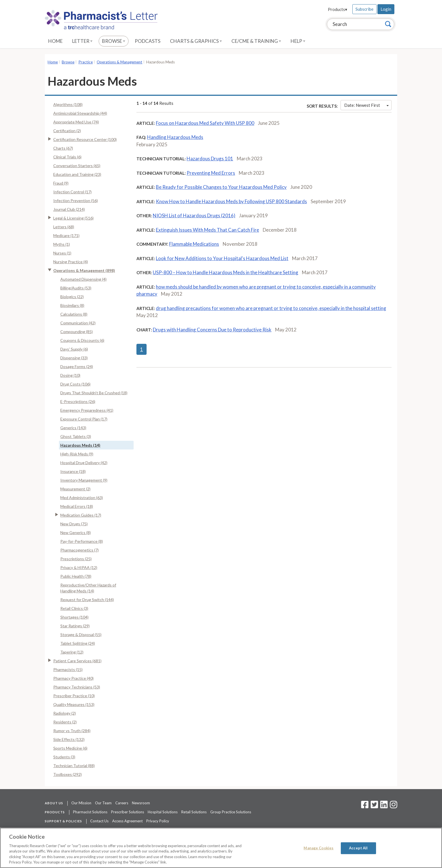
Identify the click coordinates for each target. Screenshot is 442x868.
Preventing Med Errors (211, 173)
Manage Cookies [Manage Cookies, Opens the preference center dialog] (319, 848)
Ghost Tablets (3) (76, 436)
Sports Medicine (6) (70, 748)
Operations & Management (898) (84, 270)
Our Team (103, 803)
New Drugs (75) (74, 524)
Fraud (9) (61, 183)
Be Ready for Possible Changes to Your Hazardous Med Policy (221, 187)
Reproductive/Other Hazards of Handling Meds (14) (88, 588)
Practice (86, 62)
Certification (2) (67, 131)
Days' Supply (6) (74, 349)
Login (386, 9)
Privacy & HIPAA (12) (79, 567)
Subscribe (364, 9)
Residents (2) (65, 722)
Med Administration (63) (82, 498)
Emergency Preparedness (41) (87, 410)
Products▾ (338, 9)
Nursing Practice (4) (71, 262)
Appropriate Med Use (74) (76, 122)
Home (55, 41)
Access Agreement (127, 821)
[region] (221, 848)
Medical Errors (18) (77, 506)
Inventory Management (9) (84, 480)
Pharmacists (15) (68, 669)
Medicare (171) (66, 235)
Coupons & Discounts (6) (82, 340)
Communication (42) (78, 323)
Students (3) (64, 757)
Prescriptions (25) (76, 559)
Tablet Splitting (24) (78, 643)
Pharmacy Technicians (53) (77, 687)
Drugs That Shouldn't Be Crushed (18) (94, 393)
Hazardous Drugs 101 (210, 159)
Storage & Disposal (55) (81, 635)
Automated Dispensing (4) (83, 279)
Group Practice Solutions (231, 812)
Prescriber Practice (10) (74, 696)
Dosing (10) (70, 375)
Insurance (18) (73, 471)
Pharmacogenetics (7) (79, 550)
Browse (114, 41)
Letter (82, 41)
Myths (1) (62, 244)
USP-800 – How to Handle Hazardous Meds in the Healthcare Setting (226, 272)
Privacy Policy (158, 821)
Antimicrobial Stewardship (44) (80, 113)
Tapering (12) (72, 652)
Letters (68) (64, 227)
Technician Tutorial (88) (74, 766)
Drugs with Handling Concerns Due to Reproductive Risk (212, 330)
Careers (122, 803)
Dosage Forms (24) (77, 367)
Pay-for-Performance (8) (82, 541)
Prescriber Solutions (128, 812)
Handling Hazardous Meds (175, 137)
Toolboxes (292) (68, 774)
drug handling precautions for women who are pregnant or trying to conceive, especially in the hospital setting (271, 308)
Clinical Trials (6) (67, 157)
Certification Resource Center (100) (85, 139)
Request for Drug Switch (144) (87, 600)
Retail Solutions (194, 812)
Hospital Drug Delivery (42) (84, 463)
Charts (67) (63, 148)
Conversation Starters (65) (77, 166)
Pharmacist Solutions (90, 812)
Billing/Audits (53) (76, 288)
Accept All (358, 848)
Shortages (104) (74, 617)
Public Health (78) (76, 576)
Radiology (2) (65, 713)
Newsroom (141, 803)
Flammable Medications (194, 244)
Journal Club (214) (69, 209)
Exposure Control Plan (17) (84, 419)
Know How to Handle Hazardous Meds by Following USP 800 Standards (231, 201)
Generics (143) (73, 428)
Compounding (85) (77, 332)
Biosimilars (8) (72, 305)
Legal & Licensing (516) (73, 218)
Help (298, 41)
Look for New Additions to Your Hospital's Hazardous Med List (222, 258)
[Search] (388, 24)
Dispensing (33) (74, 358)
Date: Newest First (366, 105)
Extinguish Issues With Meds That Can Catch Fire (207, 230)
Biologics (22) (72, 297)
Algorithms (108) (68, 104)
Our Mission (81, 803)
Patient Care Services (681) (77, 661)
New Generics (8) (76, 532)
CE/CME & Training (256, 41)
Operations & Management (120, 62)
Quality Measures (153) (74, 704)
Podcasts (148, 41)
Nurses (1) (62, 253)
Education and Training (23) (77, 174)
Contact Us (99, 821)
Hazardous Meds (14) (80, 445)
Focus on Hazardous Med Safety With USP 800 (205, 123)
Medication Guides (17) (81, 515)
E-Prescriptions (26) (78, 401)
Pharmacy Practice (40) (73, 678)
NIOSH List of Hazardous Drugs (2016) (194, 215)
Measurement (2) (75, 489)
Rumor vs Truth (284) (72, 731)
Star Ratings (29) (75, 626)
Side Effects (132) (69, 739)
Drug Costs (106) (75, 384)
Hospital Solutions (163, 812)
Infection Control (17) (72, 192)
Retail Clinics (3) (74, 608)
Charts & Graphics (196, 41)
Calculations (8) (74, 314)
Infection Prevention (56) (76, 201)
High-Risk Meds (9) (77, 454)
